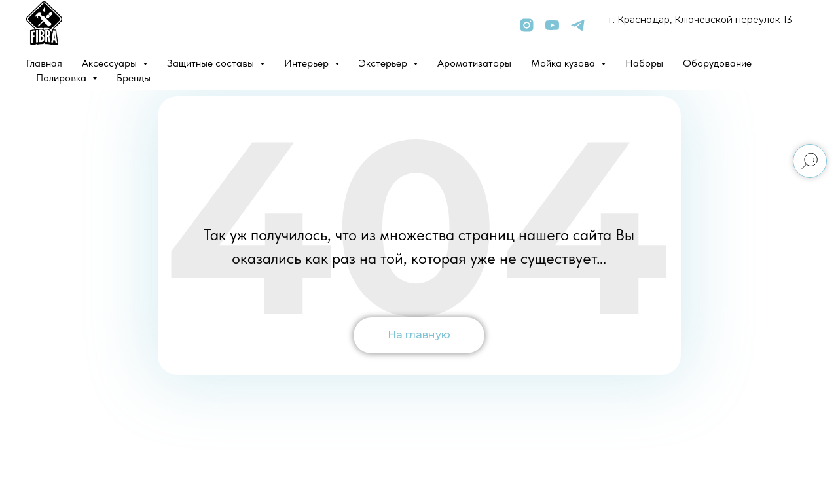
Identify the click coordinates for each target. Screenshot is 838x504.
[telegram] (578, 25)
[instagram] (527, 25)
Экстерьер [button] (384, 63)
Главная (44, 63)
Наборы (644, 63)
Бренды (134, 78)
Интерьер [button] (308, 63)
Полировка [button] (63, 78)
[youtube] (552, 25)
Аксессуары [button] (111, 63)
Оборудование (717, 63)
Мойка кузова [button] (564, 63)
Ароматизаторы (474, 63)
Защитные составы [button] (212, 63)
